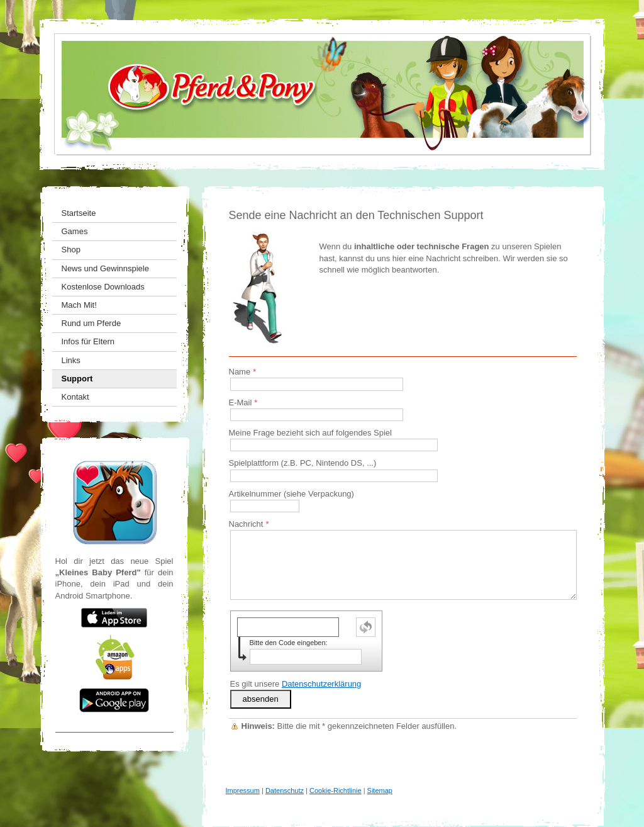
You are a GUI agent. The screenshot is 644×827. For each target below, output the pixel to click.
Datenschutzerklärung (321, 684)
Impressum (243, 790)
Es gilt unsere (296, 684)
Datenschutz (285, 790)
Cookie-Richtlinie (336, 790)
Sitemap (380, 790)
